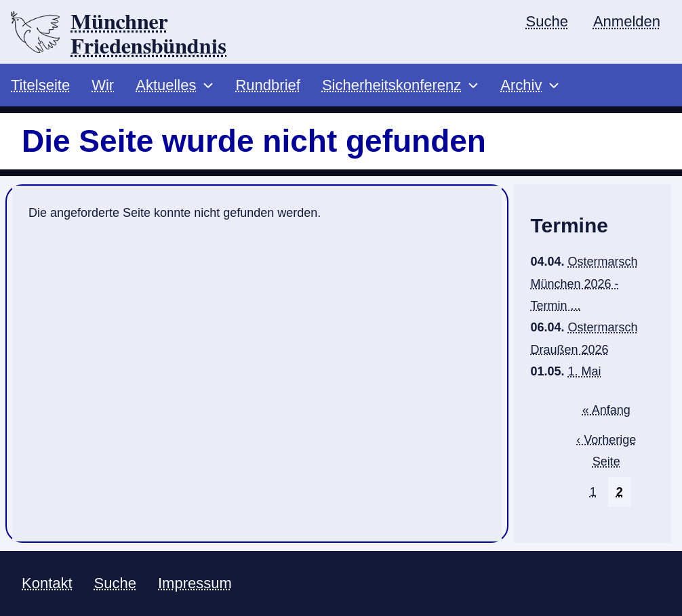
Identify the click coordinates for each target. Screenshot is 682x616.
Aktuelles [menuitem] (166, 85)
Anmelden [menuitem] (627, 21)
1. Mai (585, 371)
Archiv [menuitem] (521, 85)
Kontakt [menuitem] (47, 583)
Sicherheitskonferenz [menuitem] (392, 85)
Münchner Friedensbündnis (148, 35)
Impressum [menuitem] (195, 583)
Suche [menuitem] (547, 21)
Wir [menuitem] (103, 85)
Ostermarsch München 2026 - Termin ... (584, 284)
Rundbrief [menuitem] (267, 85)
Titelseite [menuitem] (40, 85)
